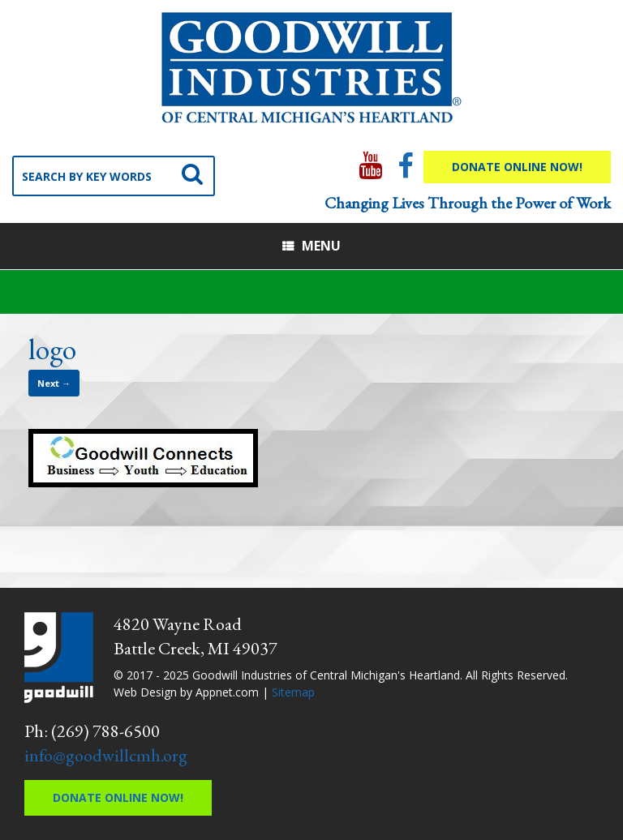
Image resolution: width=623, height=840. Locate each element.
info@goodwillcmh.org (106, 755)
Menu (311, 246)
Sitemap (293, 692)
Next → (54, 383)
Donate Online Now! (517, 167)
